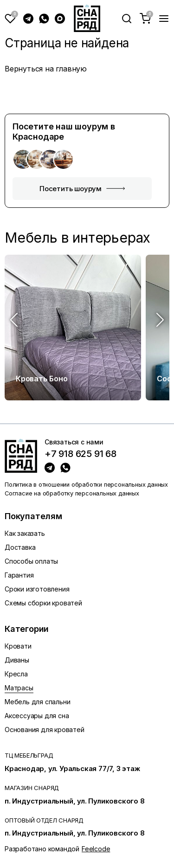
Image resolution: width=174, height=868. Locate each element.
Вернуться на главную (46, 69)
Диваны (17, 660)
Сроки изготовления (37, 589)
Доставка (20, 547)
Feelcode (96, 849)
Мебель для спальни (37, 702)
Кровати (18, 646)
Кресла (16, 674)
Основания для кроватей (45, 730)
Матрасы (19, 688)
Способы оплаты (31, 561)
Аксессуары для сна (37, 716)
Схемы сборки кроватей (43, 603)
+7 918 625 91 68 (81, 454)
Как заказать (25, 533)
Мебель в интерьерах (77, 238)
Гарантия (19, 575)
